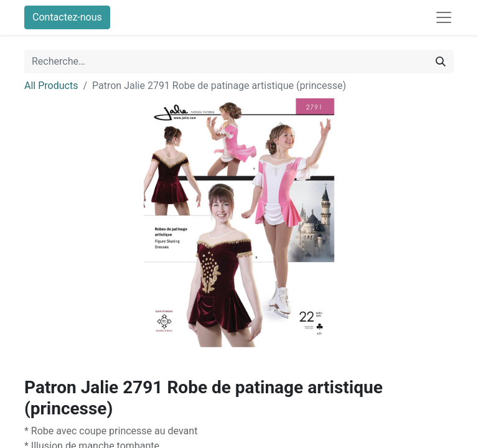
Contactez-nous (67, 17)
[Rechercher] (441, 62)
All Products (51, 86)
